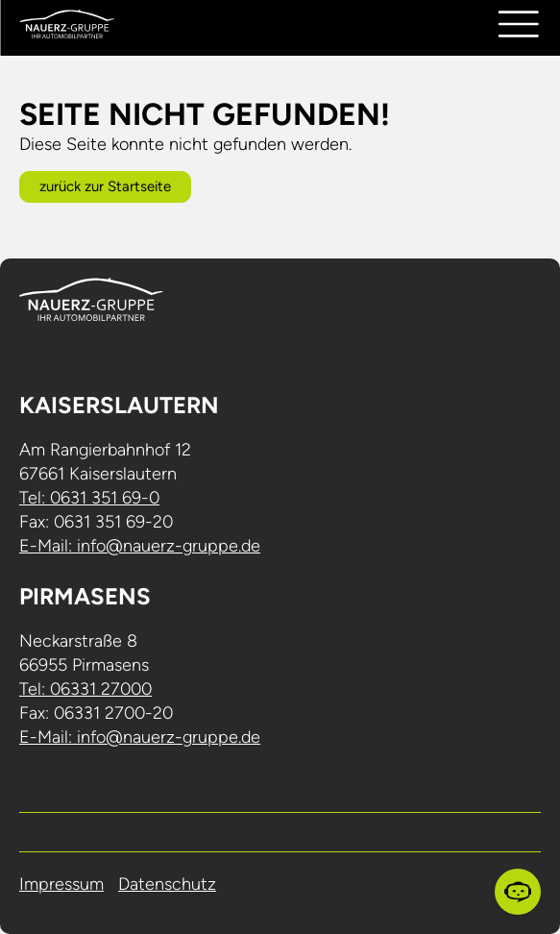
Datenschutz (167, 884)
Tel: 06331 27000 (85, 689)
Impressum (61, 884)
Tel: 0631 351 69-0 (89, 498)
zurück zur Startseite (105, 186)
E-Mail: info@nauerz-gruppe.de (140, 546)
